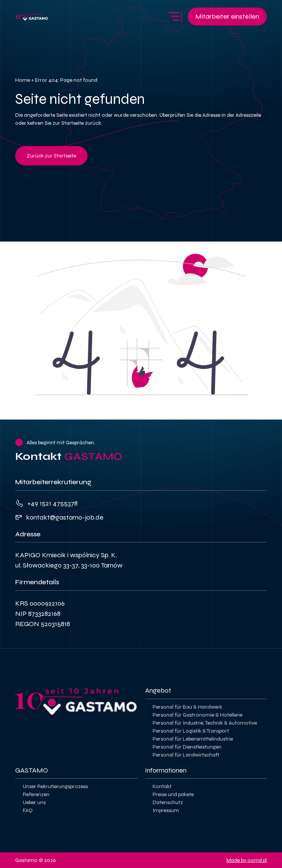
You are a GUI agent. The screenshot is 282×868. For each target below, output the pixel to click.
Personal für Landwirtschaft (186, 755)
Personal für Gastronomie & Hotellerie (198, 715)
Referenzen (36, 794)
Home (23, 80)
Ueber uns (34, 802)
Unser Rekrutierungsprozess (55, 786)
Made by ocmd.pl (247, 860)
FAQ (28, 810)
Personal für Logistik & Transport (191, 731)
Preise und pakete (173, 794)
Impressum (166, 810)
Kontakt (162, 786)
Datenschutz (168, 802)
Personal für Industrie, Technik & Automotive (205, 723)
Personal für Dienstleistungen (187, 747)
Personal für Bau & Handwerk (187, 707)
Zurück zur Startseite (51, 156)
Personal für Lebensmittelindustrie (193, 739)
